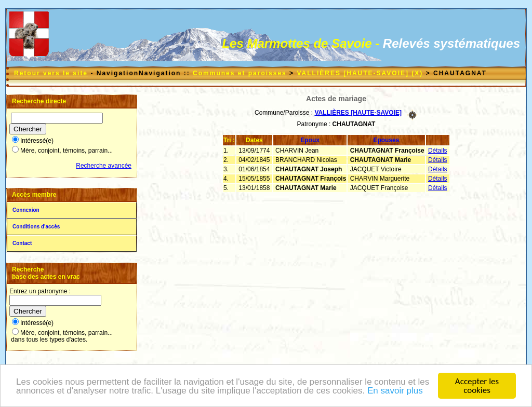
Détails (438, 151)
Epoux (310, 140)
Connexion (26, 210)
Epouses (386, 140)
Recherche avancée (104, 166)
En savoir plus (395, 391)
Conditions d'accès (36, 227)
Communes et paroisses (240, 73)
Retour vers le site (51, 73)
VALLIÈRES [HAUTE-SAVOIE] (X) (360, 73)
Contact (22, 243)
